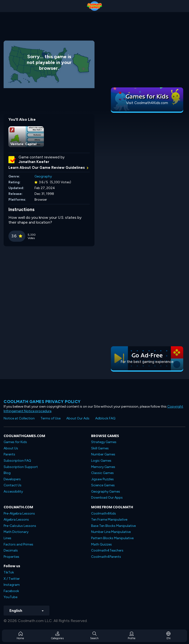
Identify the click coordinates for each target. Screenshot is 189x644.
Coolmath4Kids (104, 513)
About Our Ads (78, 418)
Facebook (11, 591)
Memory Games (103, 467)
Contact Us (13, 485)
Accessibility (13, 492)
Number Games (103, 454)
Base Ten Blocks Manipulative (113, 526)
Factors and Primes (18, 544)
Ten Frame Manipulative (109, 520)
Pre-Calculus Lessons (20, 526)
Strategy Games (104, 442)
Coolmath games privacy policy (42, 402)
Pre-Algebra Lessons (19, 513)
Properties (11, 557)
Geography (43, 176)
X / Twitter (12, 579)
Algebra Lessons (16, 520)
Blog (7, 473)
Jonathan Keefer (34, 162)
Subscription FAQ (17, 461)
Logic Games (101, 461)
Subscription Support (21, 467)
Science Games (103, 485)
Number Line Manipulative (111, 532)
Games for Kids (15, 442)
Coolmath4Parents (106, 557)
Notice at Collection (19, 418)
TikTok (9, 572)
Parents (9, 454)
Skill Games (100, 448)
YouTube (10, 597)
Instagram (12, 585)
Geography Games (106, 492)
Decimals (11, 550)
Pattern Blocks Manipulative (112, 538)
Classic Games (102, 473)
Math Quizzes (101, 544)
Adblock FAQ (105, 418)
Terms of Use (51, 418)
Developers (12, 479)
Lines (7, 538)
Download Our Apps (107, 498)
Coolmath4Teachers (107, 550)
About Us (11, 448)
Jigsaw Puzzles (102, 479)
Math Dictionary (16, 532)
